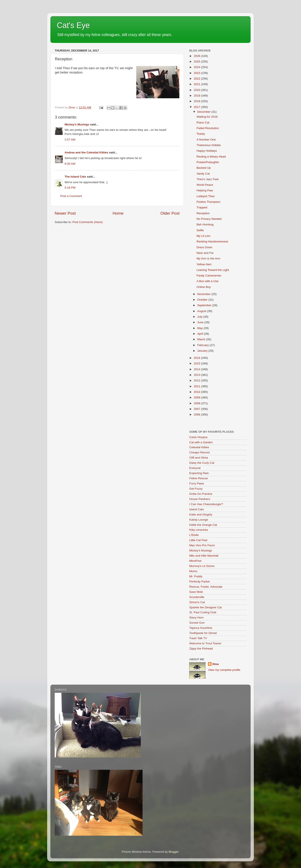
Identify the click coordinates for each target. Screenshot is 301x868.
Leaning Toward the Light (213, 270)
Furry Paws (197, 483)
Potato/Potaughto (208, 162)
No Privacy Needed (209, 219)
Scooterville (197, 597)
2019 (197, 96)
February (203, 345)
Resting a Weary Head (211, 157)
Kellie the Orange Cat (203, 525)
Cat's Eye (73, 25)
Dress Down (205, 247)
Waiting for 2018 (207, 117)
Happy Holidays (207, 151)
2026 (197, 56)
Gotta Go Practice (201, 494)
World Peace (205, 185)
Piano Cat (203, 123)
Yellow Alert (204, 264)
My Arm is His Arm (208, 258)
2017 (197, 107)
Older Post (170, 213)
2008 (197, 403)
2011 (197, 386)
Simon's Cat (197, 602)
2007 (197, 409)
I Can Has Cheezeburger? (206, 504)
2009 (197, 397)
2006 (197, 414)
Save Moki (196, 592)
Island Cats (197, 509)
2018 (197, 101)
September (205, 305)
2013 (197, 375)
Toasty (201, 134)
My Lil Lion (204, 236)
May (200, 328)
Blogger (174, 852)
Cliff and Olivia (199, 458)
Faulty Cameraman (209, 276)
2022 (197, 79)
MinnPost (195, 561)
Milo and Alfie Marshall (204, 556)
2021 (197, 84)
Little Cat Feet (198, 540)
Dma (215, 664)
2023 (197, 73)
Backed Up (204, 168)
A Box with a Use (208, 281)
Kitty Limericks (199, 530)
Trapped (202, 207)
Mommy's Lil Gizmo (202, 566)
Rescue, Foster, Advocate (206, 587)
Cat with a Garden (201, 442)
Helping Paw (205, 190)
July (200, 317)
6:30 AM (70, 164)
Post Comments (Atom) (88, 222)
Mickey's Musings (77, 124)
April (201, 334)
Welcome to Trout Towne (205, 643)
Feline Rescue (199, 478)
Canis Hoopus (198, 437)
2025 (197, 62)
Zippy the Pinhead (201, 649)
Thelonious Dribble (209, 145)
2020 (197, 90)
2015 (197, 363)
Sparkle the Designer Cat (206, 607)
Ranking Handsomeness (212, 241)
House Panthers (200, 499)
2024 (197, 67)
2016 (197, 358)
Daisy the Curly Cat (202, 463)
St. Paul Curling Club (203, 612)
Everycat (195, 468)
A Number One (206, 140)
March (202, 339)
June (201, 322)
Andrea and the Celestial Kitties (86, 152)
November (204, 294)
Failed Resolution (208, 128)
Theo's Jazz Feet (208, 179)
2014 (197, 369)
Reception (203, 213)
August (202, 311)
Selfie (200, 230)
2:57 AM (70, 140)
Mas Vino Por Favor (202, 545)
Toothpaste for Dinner (203, 633)
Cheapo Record (199, 452)
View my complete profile (224, 670)
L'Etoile (194, 535)
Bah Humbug (205, 224)
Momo (193, 571)
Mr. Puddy (196, 576)
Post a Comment (71, 196)
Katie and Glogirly (201, 514)
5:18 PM (70, 188)
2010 (197, 392)
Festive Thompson (209, 202)
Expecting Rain (199, 473)
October (203, 300)
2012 (197, 380)
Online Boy (204, 287)
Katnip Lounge (199, 520)
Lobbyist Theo (206, 196)
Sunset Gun (197, 623)
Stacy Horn (196, 617)
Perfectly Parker (200, 582)
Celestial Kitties (199, 447)
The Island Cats (75, 177)
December (204, 112)
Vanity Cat (203, 174)
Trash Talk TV (198, 638)
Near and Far (205, 253)
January (203, 351)
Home (118, 213)
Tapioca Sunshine (201, 628)
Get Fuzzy (196, 489)
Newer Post (65, 213)
